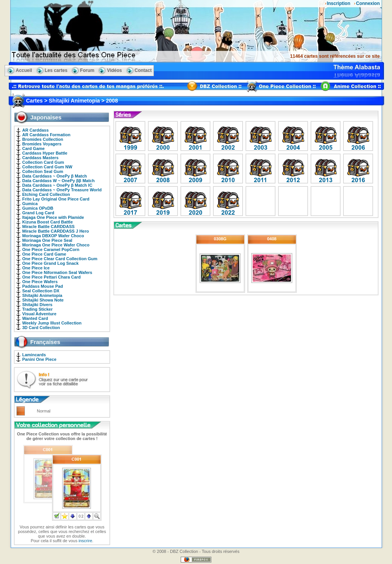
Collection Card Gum (43, 162)
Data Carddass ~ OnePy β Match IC (57, 185)
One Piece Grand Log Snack (50, 263)
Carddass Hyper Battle (45, 153)
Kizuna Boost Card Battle (47, 222)
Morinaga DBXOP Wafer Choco (53, 236)
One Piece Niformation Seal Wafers (57, 272)
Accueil (24, 70)
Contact (143, 70)
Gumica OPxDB (38, 208)
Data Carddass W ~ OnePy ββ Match (58, 181)
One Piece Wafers (40, 282)
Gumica (30, 204)
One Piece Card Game (44, 254)
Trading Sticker (37, 309)
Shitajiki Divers (37, 305)
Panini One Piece (39, 359)
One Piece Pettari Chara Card (51, 277)
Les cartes (56, 70)
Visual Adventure (39, 314)
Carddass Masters (40, 158)
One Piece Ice (36, 268)
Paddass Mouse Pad (42, 286)
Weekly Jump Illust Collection (52, 323)
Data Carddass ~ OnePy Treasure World (62, 190)
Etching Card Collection (46, 194)
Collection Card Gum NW (47, 167)
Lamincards (34, 355)
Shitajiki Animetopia (42, 295)
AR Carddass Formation (46, 135)
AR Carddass (35, 130)
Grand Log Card (38, 213)
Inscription (339, 3)
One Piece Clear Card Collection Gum (60, 259)
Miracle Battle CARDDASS (48, 227)
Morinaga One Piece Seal (47, 240)
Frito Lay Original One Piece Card (56, 199)
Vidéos (114, 70)
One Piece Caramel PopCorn (51, 249)
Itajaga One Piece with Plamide (53, 217)
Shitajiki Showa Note (43, 300)
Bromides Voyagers (42, 144)
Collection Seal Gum (43, 171)
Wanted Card (35, 318)
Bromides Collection (43, 139)
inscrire (85, 541)
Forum (87, 70)
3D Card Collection (41, 328)
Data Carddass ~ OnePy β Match (55, 176)
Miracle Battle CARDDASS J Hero (56, 231)
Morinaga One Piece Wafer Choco (56, 245)
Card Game (33, 148)
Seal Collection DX (41, 291)
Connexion (368, 3)
